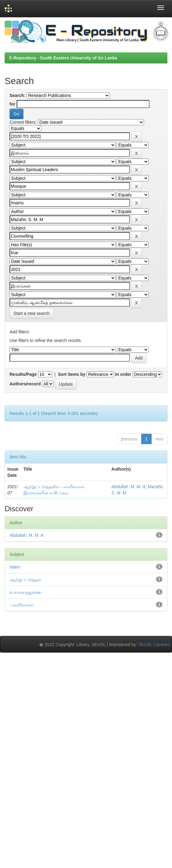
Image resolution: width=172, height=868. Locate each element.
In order (123, 374)
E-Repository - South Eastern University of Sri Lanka (63, 58)
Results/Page (23, 374)
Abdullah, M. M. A (128, 487)
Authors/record (25, 384)
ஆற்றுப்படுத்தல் (25, 580)
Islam (15, 567)
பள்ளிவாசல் (22, 605)
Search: (17, 95)
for (12, 104)
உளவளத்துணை (26, 592)
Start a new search (32, 313)
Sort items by (72, 374)
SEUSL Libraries (154, 645)
